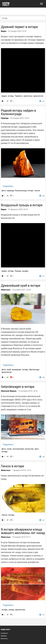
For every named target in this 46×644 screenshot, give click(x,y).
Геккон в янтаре (13, 466)
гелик (9, 449)
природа (10, 191)
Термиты (19, 96)
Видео (4, 31)
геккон (4, 515)
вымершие (17, 370)
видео (4, 96)
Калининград (21, 191)
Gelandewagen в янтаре (18, 387)
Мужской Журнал (9, 391)
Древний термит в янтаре (19, 27)
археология (38, 96)
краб (9, 370)
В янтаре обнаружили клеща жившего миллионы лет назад (23, 531)
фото (4, 191)
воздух (25, 271)
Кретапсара (34, 370)
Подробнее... (9, 186)
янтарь (11, 96)
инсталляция (18, 449)
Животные (6, 290)
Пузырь (18, 271)
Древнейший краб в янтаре (21, 286)
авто (37, 449)
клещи (11, 610)
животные (28, 96)
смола (37, 191)
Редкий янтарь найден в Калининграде (19, 112)
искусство (29, 449)
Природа (5, 118)
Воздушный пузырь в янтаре (22, 205)
